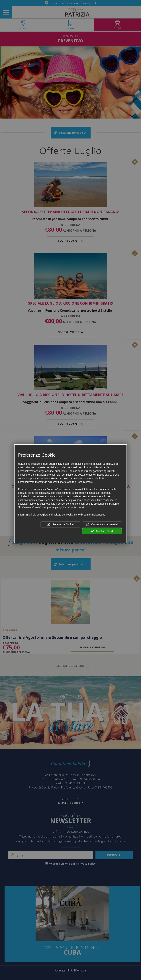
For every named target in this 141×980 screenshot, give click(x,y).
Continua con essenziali (102, 525)
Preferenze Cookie (60, 525)
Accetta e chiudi (102, 531)
